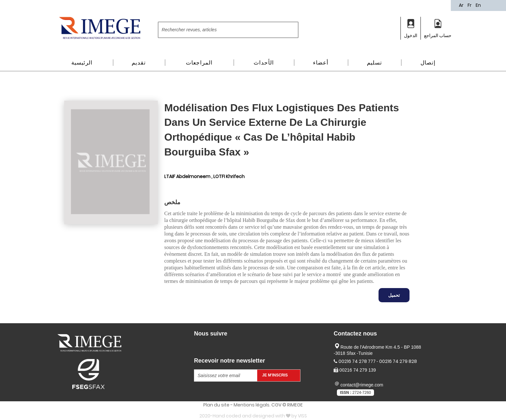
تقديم (139, 63)
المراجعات (199, 63)
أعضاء (321, 63)
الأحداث (264, 63)
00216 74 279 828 (398, 361)
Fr (470, 5)
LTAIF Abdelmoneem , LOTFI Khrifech (204, 176)
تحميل (394, 295)
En (478, 5)
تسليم (374, 63)
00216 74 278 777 (358, 361)
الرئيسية (82, 63)
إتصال (428, 63)
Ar (462, 5)
